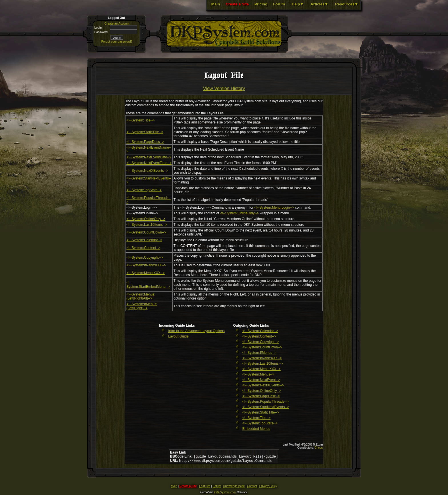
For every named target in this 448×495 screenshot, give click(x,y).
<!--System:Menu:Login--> (274, 207)
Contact (252, 487)
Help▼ (298, 4)
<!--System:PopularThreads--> (265, 402)
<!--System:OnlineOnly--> (239, 213)
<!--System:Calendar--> (144, 240)
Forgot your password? (117, 41)
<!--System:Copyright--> (145, 258)
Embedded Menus (256, 429)
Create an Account (117, 23)
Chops (319, 448)
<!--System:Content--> (143, 248)
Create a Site (237, 4)
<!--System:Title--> (140, 120)
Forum (279, 4)
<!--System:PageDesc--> (145, 142)
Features (205, 487)
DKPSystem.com (225, 493)
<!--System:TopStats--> (144, 190)
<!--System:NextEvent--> (261, 380)
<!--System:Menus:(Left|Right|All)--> (141, 296)
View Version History (224, 88)
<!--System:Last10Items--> (147, 225)
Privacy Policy (268, 487)
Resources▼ (347, 4)
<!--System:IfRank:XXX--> (146, 265)
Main (216, 4)
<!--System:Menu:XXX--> (145, 273)
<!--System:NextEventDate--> (149, 157)
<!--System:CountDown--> (146, 232)
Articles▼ (319, 4)
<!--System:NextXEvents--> (147, 171)
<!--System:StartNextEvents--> (266, 407)
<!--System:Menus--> (258, 374)
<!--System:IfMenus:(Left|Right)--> (142, 306)
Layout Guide (178, 336)
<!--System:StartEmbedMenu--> (148, 285)
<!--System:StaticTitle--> (145, 132)
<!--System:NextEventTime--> (149, 163)
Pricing (261, 4)
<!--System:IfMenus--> (259, 353)
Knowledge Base (234, 487)
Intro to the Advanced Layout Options (196, 331)
